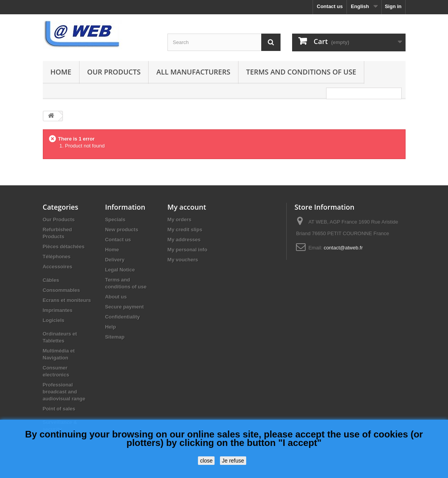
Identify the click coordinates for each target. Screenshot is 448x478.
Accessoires (58, 267)
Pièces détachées (64, 247)
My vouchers (183, 260)
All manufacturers (193, 72)
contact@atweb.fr (343, 248)
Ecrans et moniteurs (67, 300)
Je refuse (233, 461)
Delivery (115, 260)
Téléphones (57, 257)
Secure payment (124, 307)
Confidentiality (122, 317)
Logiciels (54, 320)
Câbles (51, 280)
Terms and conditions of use (301, 72)
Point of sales (59, 409)
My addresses (184, 240)
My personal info (187, 250)
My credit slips (185, 230)
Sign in (393, 6)
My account (187, 207)
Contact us (330, 6)
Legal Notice (120, 270)
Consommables (62, 290)
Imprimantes (58, 310)
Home (61, 72)
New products (122, 230)
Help (110, 327)
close (206, 461)
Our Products (114, 72)
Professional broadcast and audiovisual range (64, 392)
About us (116, 297)
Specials (115, 220)
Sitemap (115, 337)
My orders (179, 220)
